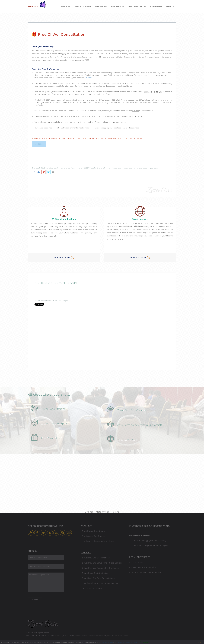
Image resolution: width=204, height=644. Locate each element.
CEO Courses (156, 7)
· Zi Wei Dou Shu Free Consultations (98, 578)
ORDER (39, 144)
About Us (170, 7)
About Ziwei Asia (127, 440)
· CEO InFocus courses (91, 588)
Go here (88, 78)
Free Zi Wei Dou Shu (53, 438)
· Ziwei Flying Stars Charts (93, 531)
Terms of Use (107, 642)
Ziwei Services (117, 7)
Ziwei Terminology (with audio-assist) (140, 425)
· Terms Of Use (136, 562)
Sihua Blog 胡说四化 (83, 7)
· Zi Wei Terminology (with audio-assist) (148, 541)
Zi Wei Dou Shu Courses (132, 410)
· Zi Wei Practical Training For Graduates (100, 568)
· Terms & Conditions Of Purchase (145, 572)
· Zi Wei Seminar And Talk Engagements (99, 583)
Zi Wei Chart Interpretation (57, 423)
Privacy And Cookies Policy (127, 642)
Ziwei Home (66, 7)
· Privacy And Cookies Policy (143, 567)
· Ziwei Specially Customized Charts (97, 541)
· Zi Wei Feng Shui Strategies (94, 573)
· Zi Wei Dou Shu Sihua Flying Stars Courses (101, 563)
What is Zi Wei (101, 7)
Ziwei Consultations (54, 409)
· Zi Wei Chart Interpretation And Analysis (149, 546)
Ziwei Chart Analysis (137, 7)
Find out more (64, 258)
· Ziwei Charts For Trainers (93, 536)
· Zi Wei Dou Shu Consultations (95, 558)
